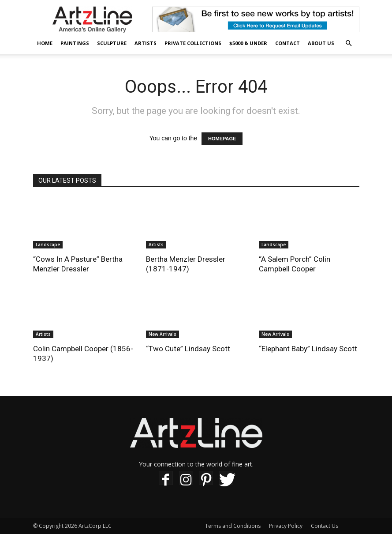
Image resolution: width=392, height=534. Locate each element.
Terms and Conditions (233, 526)
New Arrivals (162, 334)
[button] (349, 43)
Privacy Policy (286, 526)
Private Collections (193, 43)
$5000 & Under (248, 43)
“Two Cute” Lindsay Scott (188, 349)
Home (45, 43)
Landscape (48, 244)
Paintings (75, 43)
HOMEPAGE (222, 139)
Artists (146, 43)
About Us (321, 43)
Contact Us (325, 526)
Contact (287, 43)
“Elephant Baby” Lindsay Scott (308, 349)
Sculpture (112, 43)
